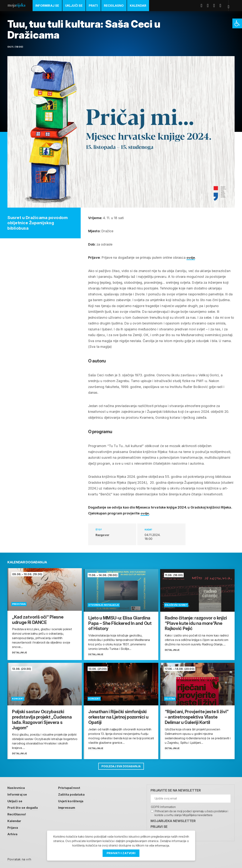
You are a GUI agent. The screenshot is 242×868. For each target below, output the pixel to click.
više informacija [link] (159, 845)
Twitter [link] (210, 6)
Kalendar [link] (138, 6)
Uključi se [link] (74, 6)
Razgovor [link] (103, 535)
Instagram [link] (223, 6)
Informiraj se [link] (47, 6)
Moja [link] (16, 5)
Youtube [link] (216, 6)
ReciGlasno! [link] (17, 813)
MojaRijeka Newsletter (173, 820)
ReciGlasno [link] (114, 6)
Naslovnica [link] (17, 786)
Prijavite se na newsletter (176, 789)
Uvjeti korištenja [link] (74, 800)
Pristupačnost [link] (72, 786)
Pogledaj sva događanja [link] (121, 765)
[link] (237, 23)
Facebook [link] (204, 6)
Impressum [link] (70, 806)
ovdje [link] (191, 258)
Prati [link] (93, 6)
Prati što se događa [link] (24, 806)
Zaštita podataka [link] (74, 793)
